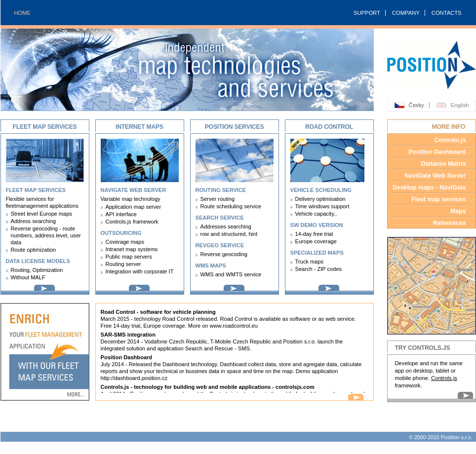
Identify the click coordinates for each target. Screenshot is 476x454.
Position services (235, 127)
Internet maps (139, 127)
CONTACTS (447, 13)
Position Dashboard (437, 152)
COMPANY (406, 13)
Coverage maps (125, 242)
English (460, 105)
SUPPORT (367, 13)
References (449, 223)
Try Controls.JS (423, 348)
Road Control (329, 127)
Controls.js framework (132, 222)
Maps (458, 211)
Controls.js (450, 140)
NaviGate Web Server (435, 176)
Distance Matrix (443, 164)
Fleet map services (44, 127)
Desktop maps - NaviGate (429, 188)
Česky (416, 105)
